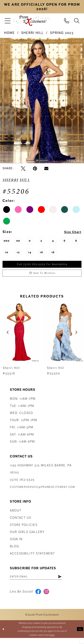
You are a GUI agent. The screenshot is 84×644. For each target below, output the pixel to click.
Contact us (21, 521)
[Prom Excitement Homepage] (32, 21)
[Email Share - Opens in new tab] (46, 169)
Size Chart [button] (71, 232)
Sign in (16, 542)
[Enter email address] (42, 581)
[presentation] (20, 336)
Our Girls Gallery (27, 535)
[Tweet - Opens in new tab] (23, 168)
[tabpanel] (42, 101)
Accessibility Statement (32, 557)
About (16, 514)
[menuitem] (8, 21)
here (52, 641)
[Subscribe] (71, 581)
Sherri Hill (32, 33)
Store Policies (24, 528)
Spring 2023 (62, 33)
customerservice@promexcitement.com (42, 490)
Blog (14, 550)
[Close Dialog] (4, 635)
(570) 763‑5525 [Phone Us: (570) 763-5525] (22, 483)
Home (9, 33)
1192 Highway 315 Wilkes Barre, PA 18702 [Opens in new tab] (41, 472)
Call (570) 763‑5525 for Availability (42, 265)
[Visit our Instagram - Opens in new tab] (48, 597)
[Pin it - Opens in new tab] (35, 168)
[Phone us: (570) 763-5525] (67, 20)
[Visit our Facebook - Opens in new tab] (39, 597)
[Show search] (77, 20)
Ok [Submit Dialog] (80, 635)
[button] (8, 21)
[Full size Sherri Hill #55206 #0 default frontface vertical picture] (42, 101)
